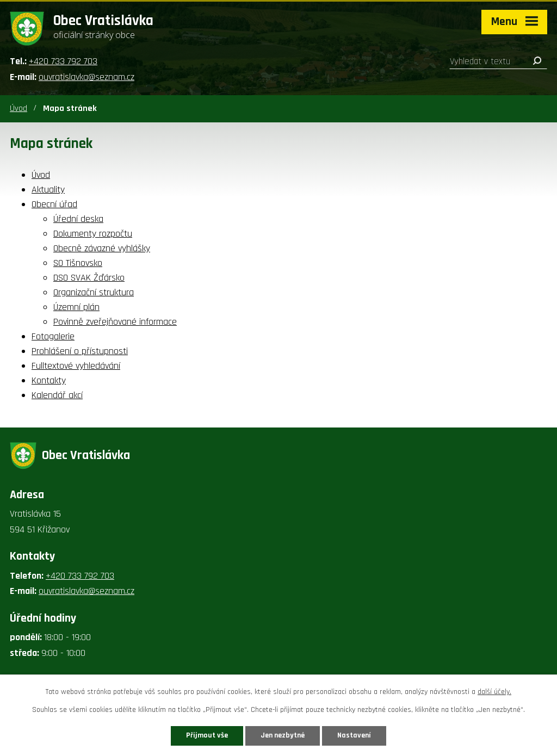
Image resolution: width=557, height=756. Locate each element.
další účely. (494, 692)
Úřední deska (78, 219)
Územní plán (76, 307)
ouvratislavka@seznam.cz (86, 77)
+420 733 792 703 (63, 61)
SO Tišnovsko (78, 263)
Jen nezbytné (283, 735)
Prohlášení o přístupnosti (80, 351)
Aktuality (48, 190)
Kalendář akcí (57, 395)
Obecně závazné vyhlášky (102, 248)
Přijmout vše (207, 735)
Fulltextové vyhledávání (76, 366)
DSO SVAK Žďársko (89, 278)
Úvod (18, 109)
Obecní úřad (54, 204)
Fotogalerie (53, 336)
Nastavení (354, 735)
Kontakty (49, 380)
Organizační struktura (94, 292)
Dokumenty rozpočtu (93, 234)
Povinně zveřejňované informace (115, 322)
